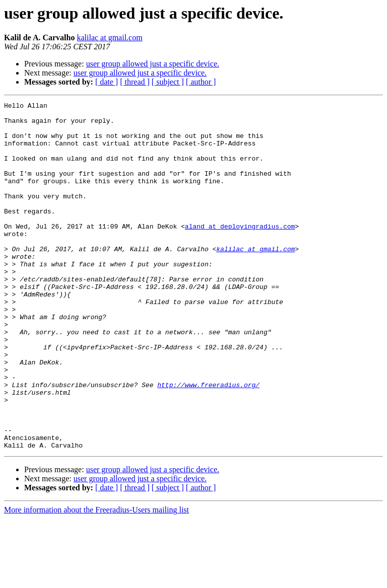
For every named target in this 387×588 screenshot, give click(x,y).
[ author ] (201, 82)
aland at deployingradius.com (240, 252)
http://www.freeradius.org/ (208, 442)
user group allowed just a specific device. (153, 64)
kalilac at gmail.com (109, 38)
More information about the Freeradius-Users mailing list (96, 579)
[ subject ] (168, 82)
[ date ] (107, 82)
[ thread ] (135, 82)
